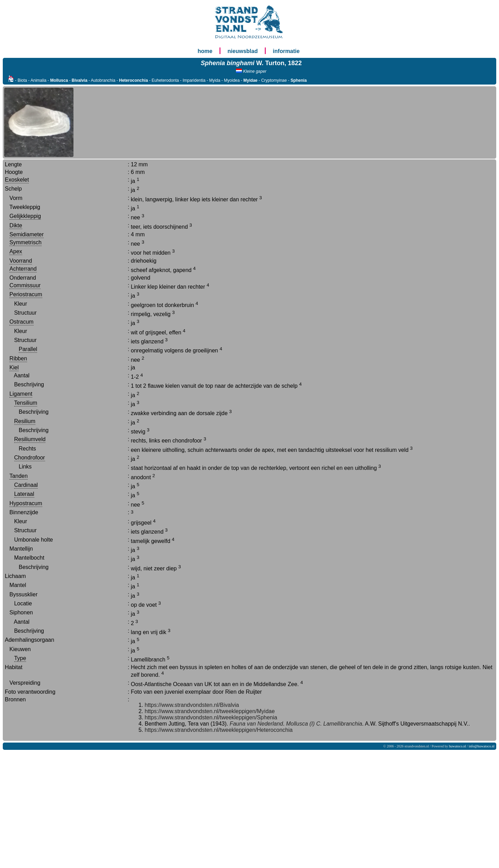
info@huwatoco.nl (482, 746)
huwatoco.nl (458, 746)
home (205, 51)
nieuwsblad (243, 51)
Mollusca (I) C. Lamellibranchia (323, 724)
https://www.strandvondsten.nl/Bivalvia (192, 705)
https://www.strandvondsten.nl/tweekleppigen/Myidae (210, 711)
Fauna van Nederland (255, 724)
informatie (286, 51)
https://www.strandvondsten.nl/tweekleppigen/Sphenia (211, 717)
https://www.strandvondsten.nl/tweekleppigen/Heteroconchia (219, 730)
